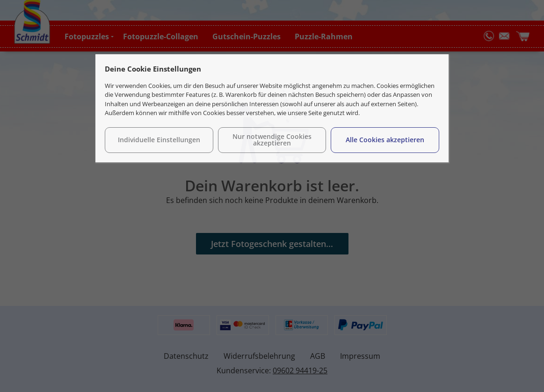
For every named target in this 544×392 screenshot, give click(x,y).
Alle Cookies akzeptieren (385, 140)
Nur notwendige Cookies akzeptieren (272, 140)
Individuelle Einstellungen (159, 140)
